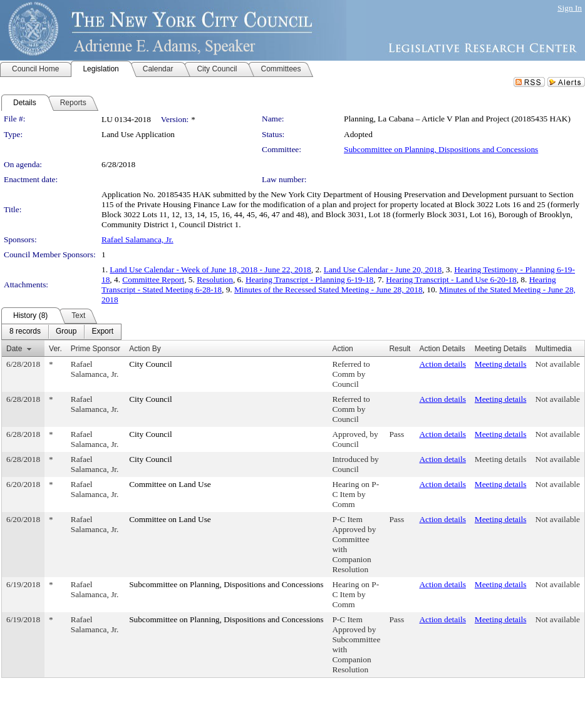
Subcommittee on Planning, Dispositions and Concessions (441, 149)
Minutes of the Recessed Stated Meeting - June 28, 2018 (329, 290)
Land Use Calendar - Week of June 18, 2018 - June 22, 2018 (210, 269)
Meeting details (501, 364)
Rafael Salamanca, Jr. (137, 239)
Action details (442, 364)
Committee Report (153, 279)
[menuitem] (25, 332)
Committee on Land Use (170, 484)
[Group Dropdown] (66, 332)
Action (342, 349)
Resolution (215, 279)
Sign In (570, 8)
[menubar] (61, 332)
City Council (151, 364)
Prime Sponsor (96, 349)
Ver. (55, 349)
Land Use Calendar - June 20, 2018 (383, 269)
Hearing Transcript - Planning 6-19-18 (309, 279)
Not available (558, 364)
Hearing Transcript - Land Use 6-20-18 (451, 279)
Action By (145, 349)
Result (400, 349)
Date (14, 349)
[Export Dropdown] (102, 332)
